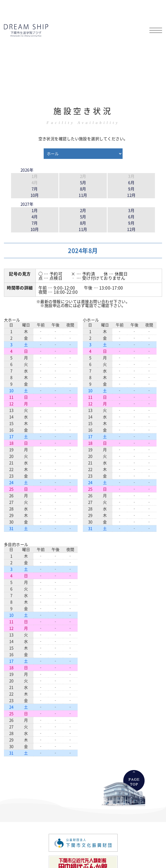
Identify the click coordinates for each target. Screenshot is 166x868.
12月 (131, 195)
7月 (35, 189)
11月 (83, 195)
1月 (35, 210)
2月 (83, 210)
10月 (35, 195)
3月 (131, 210)
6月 (131, 182)
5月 (83, 182)
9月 (131, 189)
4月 (35, 217)
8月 (83, 189)
